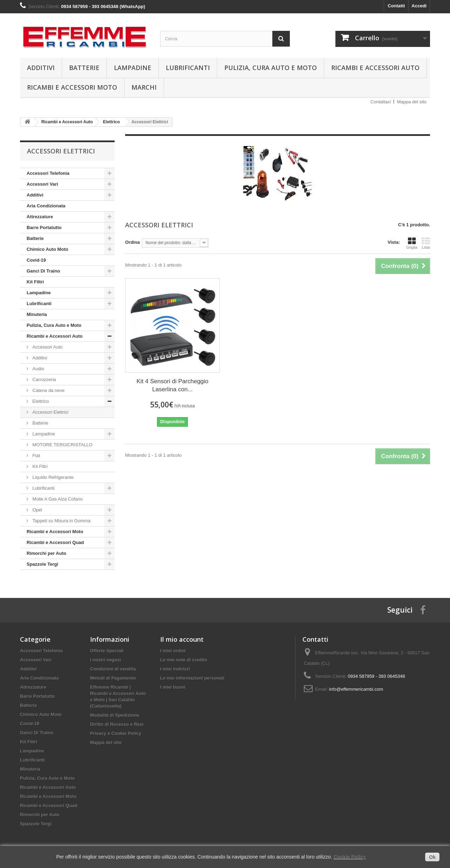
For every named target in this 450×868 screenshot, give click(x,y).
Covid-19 (36, 260)
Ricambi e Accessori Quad (55, 542)
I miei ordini (173, 651)
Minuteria (37, 314)
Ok (432, 857)
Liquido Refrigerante (52, 477)
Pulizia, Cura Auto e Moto (271, 68)
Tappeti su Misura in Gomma (61, 521)
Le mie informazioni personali (192, 678)
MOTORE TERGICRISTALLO (62, 445)
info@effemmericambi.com (356, 689)
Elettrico (40, 401)
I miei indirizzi (175, 669)
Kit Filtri (35, 282)
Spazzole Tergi (42, 564)
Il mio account (182, 639)
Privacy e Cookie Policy (116, 733)
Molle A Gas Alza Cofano (57, 499)
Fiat (36, 456)
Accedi (419, 6)
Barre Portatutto (44, 228)
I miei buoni (173, 687)
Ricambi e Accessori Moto (72, 87)
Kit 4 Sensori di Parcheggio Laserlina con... (172, 385)
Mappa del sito (412, 102)
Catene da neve (48, 390)
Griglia (412, 243)
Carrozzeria (44, 380)
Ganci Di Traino (43, 271)
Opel (37, 510)
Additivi (41, 68)
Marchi (144, 87)
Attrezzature (40, 217)
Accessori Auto (47, 347)
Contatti (396, 6)
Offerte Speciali (107, 651)
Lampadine (133, 68)
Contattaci (381, 102)
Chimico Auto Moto (47, 249)
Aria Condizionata (46, 206)
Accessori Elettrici (50, 412)
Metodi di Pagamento (113, 678)
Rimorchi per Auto (46, 553)
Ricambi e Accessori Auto (375, 68)
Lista (426, 243)
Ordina (132, 242)
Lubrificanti (188, 68)
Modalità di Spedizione (115, 715)
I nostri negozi (105, 660)
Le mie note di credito (184, 660)
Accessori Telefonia (48, 173)
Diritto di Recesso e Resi (117, 724)
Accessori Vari (42, 184)
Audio (38, 369)
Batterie (84, 68)
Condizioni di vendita (113, 669)
